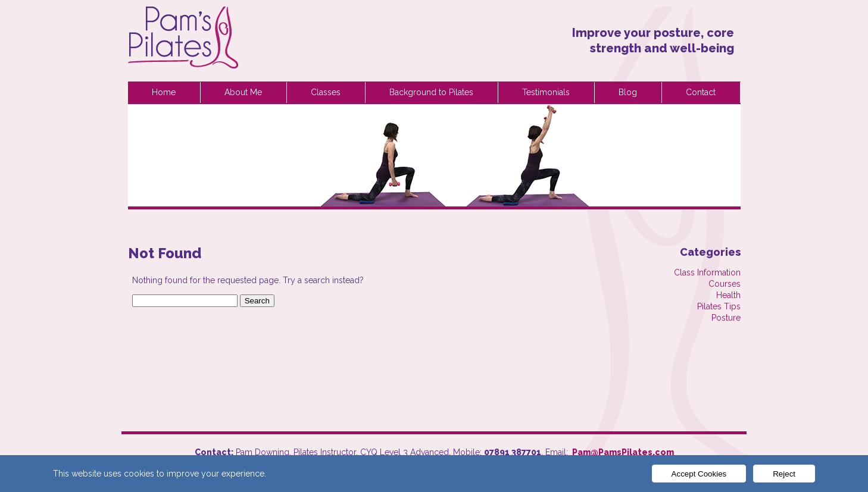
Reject (784, 474)
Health (728, 295)
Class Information (707, 272)
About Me (243, 92)
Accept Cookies (699, 474)
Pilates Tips (719, 306)
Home (164, 92)
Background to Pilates (431, 92)
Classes (326, 92)
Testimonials (546, 92)
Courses (725, 284)
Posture (726, 318)
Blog (628, 92)
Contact (701, 92)
